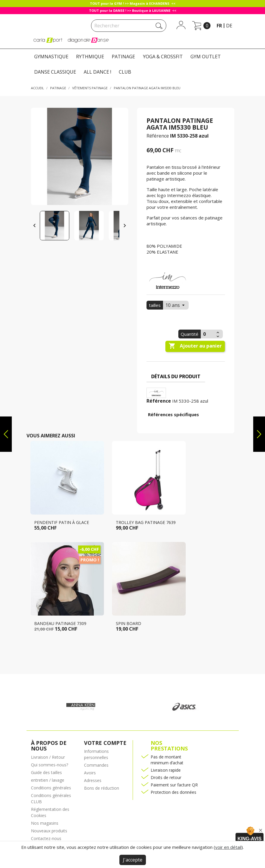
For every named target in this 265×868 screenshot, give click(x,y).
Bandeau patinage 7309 (60, 623)
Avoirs (90, 773)
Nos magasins (45, 823)
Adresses (93, 780)
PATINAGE (123, 57)
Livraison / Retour (48, 757)
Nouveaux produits (49, 831)
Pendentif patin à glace (62, 522)
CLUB (125, 72)
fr (219, 26)
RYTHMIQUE (90, 57)
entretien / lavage (48, 780)
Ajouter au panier (195, 346)
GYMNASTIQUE (51, 57)
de (229, 26)
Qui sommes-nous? (50, 765)
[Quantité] (208, 334)
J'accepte (133, 860)
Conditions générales (51, 788)
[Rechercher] (129, 26)
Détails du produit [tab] (176, 376)
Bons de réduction (102, 788)
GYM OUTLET (206, 57)
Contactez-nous (46, 838)
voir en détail (228, 847)
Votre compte (105, 743)
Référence (158, 136)
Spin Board (129, 623)
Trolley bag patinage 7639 (146, 522)
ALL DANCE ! (97, 72)
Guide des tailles (46, 772)
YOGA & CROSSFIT (163, 57)
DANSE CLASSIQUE (55, 72)
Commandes (96, 765)
